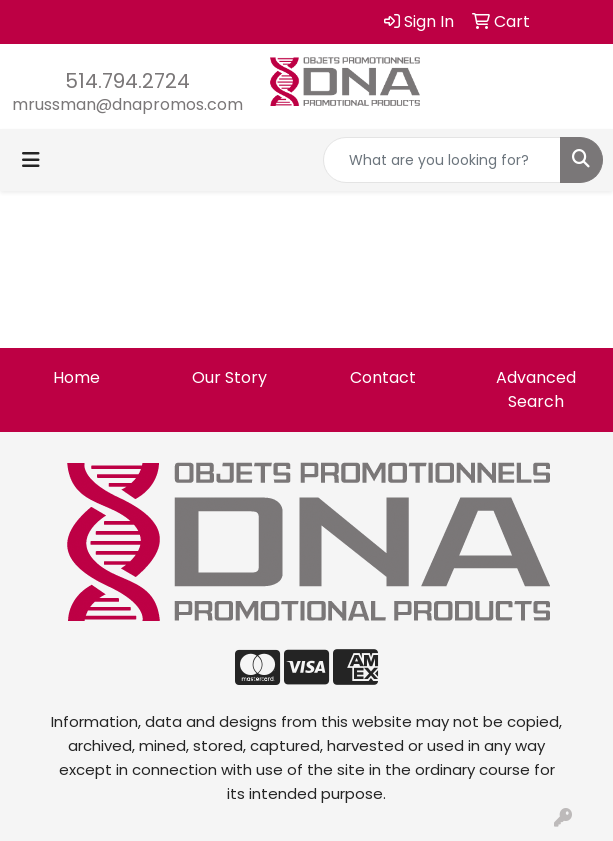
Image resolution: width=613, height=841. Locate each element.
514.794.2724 (127, 81)
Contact (383, 377)
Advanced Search (536, 389)
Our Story (229, 377)
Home (76, 377)
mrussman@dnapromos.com (127, 104)
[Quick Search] (442, 160)
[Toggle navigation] (31, 160)
